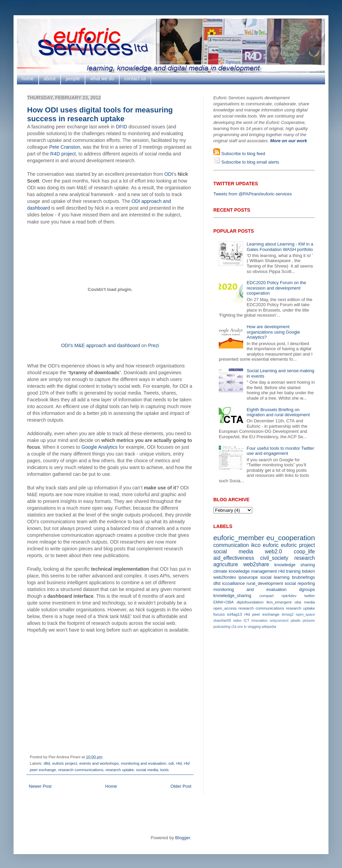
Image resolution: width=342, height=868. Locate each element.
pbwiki (295, 621)
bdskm (308, 571)
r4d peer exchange (262, 614)
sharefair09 (222, 621)
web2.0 (273, 552)
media (309, 602)
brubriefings (303, 577)
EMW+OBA (223, 602)
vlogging (254, 627)
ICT (247, 621)
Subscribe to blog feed (243, 154)
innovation (260, 621)
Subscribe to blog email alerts (250, 162)
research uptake (120, 770)
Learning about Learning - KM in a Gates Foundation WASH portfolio (280, 247)
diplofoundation (250, 602)
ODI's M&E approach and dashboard (100, 345)
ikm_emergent (279, 602)
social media (147, 770)
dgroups (307, 589)
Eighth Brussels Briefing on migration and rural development (278, 412)
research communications (81, 770)
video (237, 621)
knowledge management (253, 571)
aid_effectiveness (234, 558)
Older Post (181, 786)
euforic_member (239, 538)
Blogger (183, 838)
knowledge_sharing (232, 596)
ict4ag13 (234, 614)
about (50, 79)
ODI (168, 174)
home (28, 79)
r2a (234, 627)
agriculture (226, 564)
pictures (309, 621)
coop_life (304, 552)
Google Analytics (100, 447)
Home (111, 786)
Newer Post (40, 786)
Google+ (22, 3)
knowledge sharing (295, 565)
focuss (219, 614)
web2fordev (225, 577)
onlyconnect (279, 621)
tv (245, 627)
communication (231, 545)
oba (298, 602)
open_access (225, 608)
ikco (256, 545)
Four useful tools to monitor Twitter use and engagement (280, 451)
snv (240, 627)
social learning (275, 577)
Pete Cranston (65, 147)
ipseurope (248, 577)
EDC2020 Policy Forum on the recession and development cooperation (276, 288)
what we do (102, 79)
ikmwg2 (288, 615)
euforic (271, 545)
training (293, 571)
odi (171, 763)
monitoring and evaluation (144, 763)
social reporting (300, 583)
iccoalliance (233, 583)
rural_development (265, 583)
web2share (256, 564)
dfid (47, 763)
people (73, 79)
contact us (135, 79)
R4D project (63, 154)
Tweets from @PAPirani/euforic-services (253, 194)
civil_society (274, 558)
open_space (305, 615)
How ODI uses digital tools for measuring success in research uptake (100, 114)
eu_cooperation (291, 538)
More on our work (289, 141)
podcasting (222, 627)
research (305, 558)
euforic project (65, 763)
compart (266, 596)
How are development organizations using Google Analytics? (273, 332)
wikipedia (269, 627)
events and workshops (99, 763)
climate (220, 571)
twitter (310, 596)
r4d (179, 763)
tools (164, 770)
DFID (121, 127)
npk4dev (289, 596)
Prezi (154, 345)
